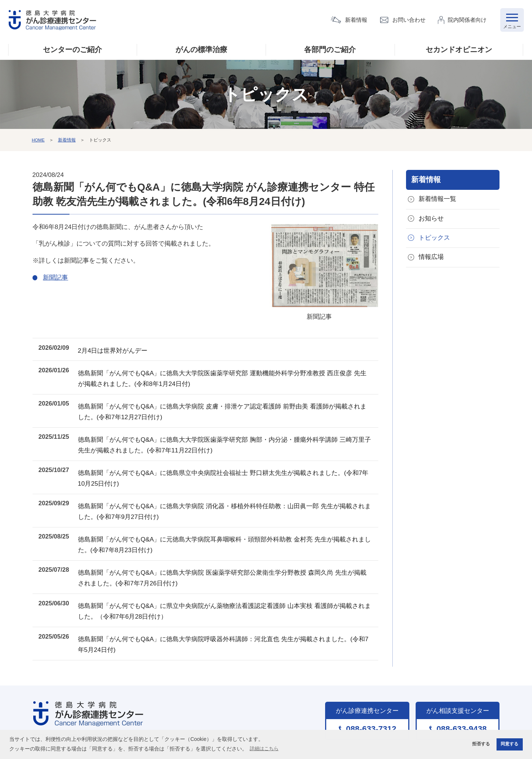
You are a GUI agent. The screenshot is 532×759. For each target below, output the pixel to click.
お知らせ (431, 221)
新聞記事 (319, 274)
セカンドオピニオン (459, 51)
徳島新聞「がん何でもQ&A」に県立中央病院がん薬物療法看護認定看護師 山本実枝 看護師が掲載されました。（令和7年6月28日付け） (229, 588)
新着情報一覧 (437, 201)
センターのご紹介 (72, 51)
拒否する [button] (478, 744)
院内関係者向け (468, 20)
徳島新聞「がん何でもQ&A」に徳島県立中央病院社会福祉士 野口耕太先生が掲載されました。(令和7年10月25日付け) (229, 466)
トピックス (434, 241)
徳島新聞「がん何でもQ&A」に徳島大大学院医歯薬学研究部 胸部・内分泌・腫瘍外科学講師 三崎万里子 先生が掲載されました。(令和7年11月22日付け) (229, 435)
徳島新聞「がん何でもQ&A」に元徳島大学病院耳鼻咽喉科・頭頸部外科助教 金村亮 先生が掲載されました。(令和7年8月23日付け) (229, 527)
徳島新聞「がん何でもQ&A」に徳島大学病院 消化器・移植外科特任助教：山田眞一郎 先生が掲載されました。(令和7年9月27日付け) (229, 496)
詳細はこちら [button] (265, 748)
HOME (38, 141)
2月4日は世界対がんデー (124, 349)
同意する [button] (509, 744)
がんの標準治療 (201, 51)
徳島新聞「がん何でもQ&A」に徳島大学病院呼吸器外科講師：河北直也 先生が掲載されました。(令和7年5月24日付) (229, 619)
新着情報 (357, 20)
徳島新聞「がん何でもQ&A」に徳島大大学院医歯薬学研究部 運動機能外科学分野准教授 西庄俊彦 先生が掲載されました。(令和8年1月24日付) (230, 375)
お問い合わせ (409, 20)
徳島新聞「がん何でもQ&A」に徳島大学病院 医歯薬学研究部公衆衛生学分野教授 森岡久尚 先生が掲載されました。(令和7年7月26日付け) (230, 558)
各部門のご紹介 (330, 51)
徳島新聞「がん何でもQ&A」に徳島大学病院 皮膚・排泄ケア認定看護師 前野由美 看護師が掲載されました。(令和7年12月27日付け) (230, 405)
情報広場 (431, 261)
